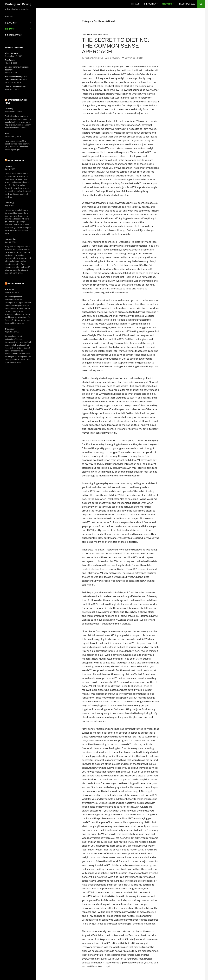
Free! (7, 134)
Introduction (10, 239)
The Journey (150, 4)
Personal (92, 34)
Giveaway (9, 109)
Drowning (9, 166)
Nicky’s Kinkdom (16, 284)
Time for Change (12, 53)
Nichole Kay (114, 58)
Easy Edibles (10, 60)
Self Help (103, 34)
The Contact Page (187, 4)
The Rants (167, 4)
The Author (10, 289)
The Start (135, 4)
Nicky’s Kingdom (16, 160)
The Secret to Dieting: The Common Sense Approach (116, 46)
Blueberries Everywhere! (15, 86)
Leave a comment (134, 58)
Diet (84, 34)
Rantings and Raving (18, 4)
